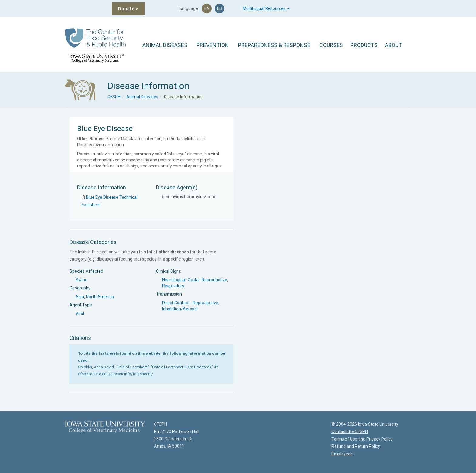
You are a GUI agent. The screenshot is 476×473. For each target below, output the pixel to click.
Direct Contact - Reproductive (190, 303)
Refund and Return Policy (356, 446)
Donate (128, 9)
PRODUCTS (364, 45)
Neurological (174, 280)
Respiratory (173, 286)
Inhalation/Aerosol (180, 309)
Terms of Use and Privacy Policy (362, 439)
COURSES (331, 45)
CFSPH (114, 97)
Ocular (194, 280)
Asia (80, 297)
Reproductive (214, 280)
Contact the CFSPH (350, 431)
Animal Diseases (142, 97)
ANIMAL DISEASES (165, 45)
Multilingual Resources (266, 8)
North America (100, 297)
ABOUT (393, 45)
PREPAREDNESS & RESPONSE (274, 45)
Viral (80, 313)
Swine (82, 280)
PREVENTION (213, 45)
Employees (342, 454)
